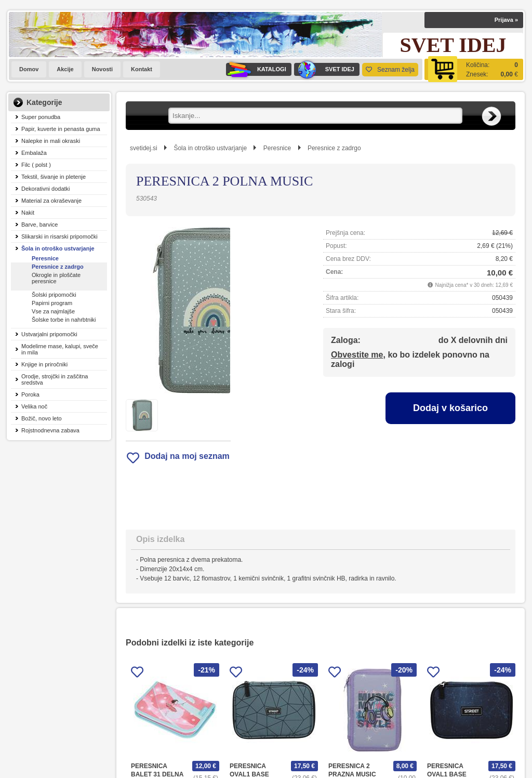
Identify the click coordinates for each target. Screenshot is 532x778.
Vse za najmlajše (53, 311)
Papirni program (52, 303)
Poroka (30, 394)
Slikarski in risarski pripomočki (59, 236)
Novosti (102, 69)
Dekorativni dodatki (46, 189)
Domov (29, 69)
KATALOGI (256, 69)
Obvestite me (357, 355)
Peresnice (45, 258)
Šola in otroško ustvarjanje (58, 248)
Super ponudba (41, 117)
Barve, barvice (39, 225)
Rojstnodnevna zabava (50, 430)
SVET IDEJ (324, 69)
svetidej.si (144, 148)
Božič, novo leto (42, 418)
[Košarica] (474, 69)
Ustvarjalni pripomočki (49, 334)
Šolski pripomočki (54, 295)
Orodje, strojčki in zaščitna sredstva (55, 379)
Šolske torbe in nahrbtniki (64, 320)
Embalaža (34, 153)
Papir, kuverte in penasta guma (61, 129)
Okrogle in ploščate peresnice (56, 278)
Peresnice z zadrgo (58, 267)
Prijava (506, 20)
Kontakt (142, 69)
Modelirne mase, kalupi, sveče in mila (60, 349)
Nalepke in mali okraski (51, 141)
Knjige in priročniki (44, 364)
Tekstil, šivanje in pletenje (54, 177)
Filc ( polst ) (36, 165)
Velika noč (34, 406)
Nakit (28, 213)
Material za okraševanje (51, 201)
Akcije (65, 69)
